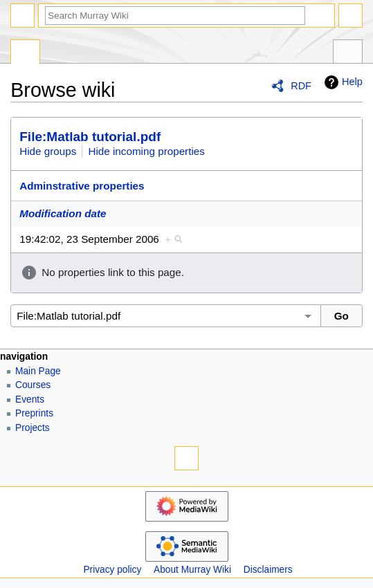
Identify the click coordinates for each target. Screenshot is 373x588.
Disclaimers (268, 570)
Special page (25, 53)
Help (342, 82)
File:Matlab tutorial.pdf (90, 137)
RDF (301, 86)
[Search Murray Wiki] (175, 16)
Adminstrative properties (82, 186)
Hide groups (48, 151)
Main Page (38, 371)
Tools (348, 53)
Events (30, 399)
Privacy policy (112, 570)
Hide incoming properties (146, 151)
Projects (33, 428)
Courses (33, 385)
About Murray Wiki (192, 570)
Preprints (34, 413)
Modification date (63, 213)
